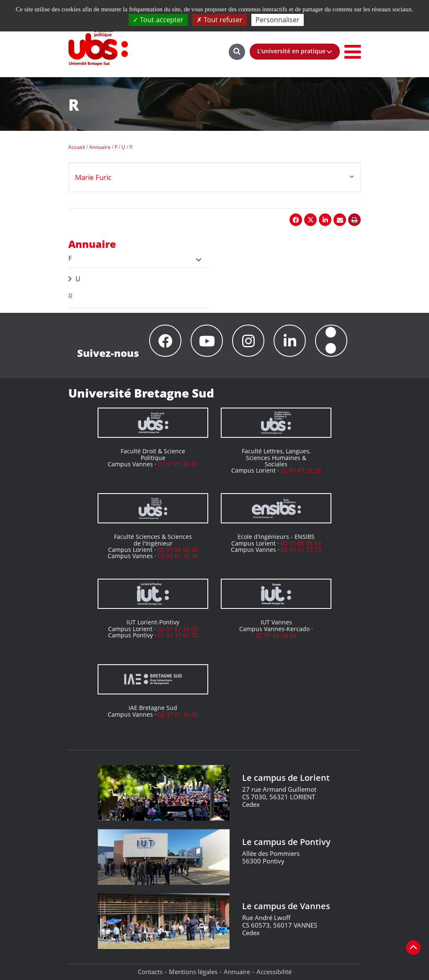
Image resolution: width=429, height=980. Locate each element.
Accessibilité (274, 972)
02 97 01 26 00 (178, 464)
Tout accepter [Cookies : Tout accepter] (158, 20)
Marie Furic (93, 177)
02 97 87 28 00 (178, 629)
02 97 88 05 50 (178, 550)
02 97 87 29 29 (301, 470)
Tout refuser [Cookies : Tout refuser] (220, 20)
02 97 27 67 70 (178, 635)
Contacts (150, 972)
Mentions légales (193, 972)
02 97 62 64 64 (276, 635)
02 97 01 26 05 (178, 714)
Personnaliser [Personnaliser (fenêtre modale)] (278, 20)
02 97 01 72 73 (301, 550)
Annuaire (237, 972)
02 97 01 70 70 (178, 556)
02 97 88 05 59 (301, 543)
